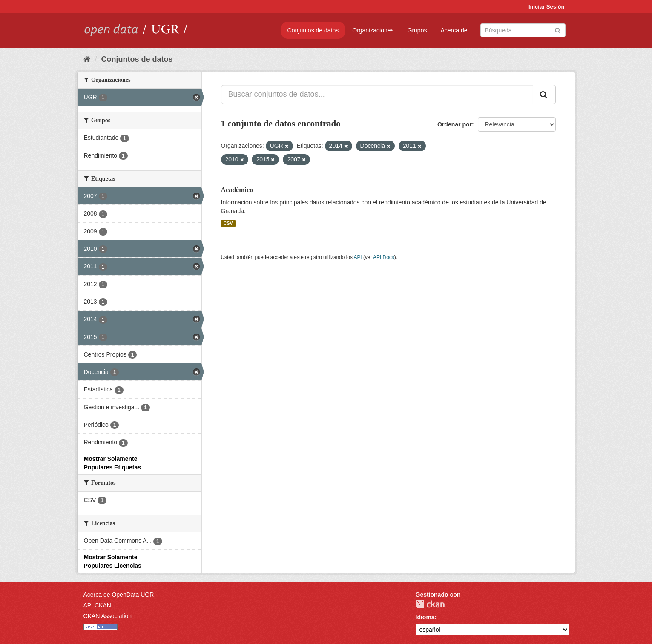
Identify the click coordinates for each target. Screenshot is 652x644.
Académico (237, 190)
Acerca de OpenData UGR (119, 595)
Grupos (417, 30)
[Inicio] (87, 59)
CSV (228, 223)
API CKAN (97, 605)
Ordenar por (455, 124)
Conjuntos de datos (313, 30)
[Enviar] (558, 30)
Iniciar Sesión (547, 7)
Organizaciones (373, 30)
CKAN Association (108, 616)
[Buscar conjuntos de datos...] (377, 95)
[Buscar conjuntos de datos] (523, 30)
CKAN (430, 604)
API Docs (384, 257)
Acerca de (454, 30)
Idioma (425, 617)
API (358, 257)
